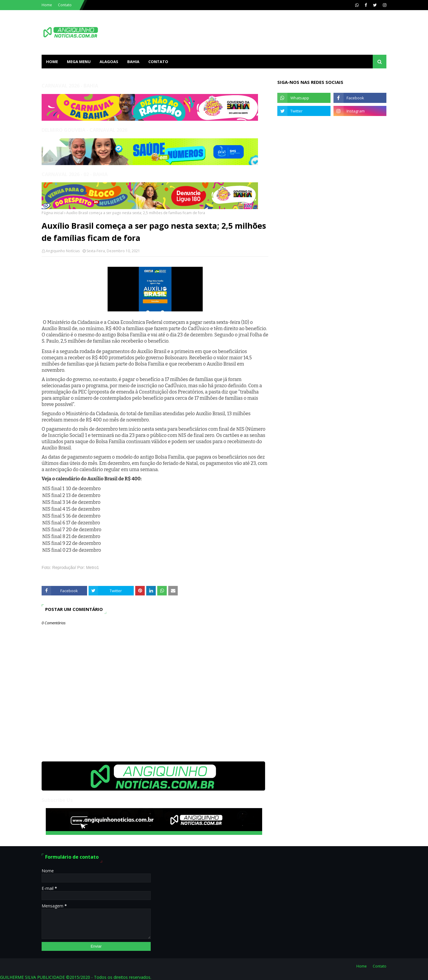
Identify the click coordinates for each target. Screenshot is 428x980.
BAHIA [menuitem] (133, 62)
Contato (65, 5)
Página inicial (52, 213)
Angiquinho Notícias (63, 251)
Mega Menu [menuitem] (79, 62)
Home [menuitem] (52, 62)
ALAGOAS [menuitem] (109, 62)
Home (47, 5)
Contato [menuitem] (158, 62)
